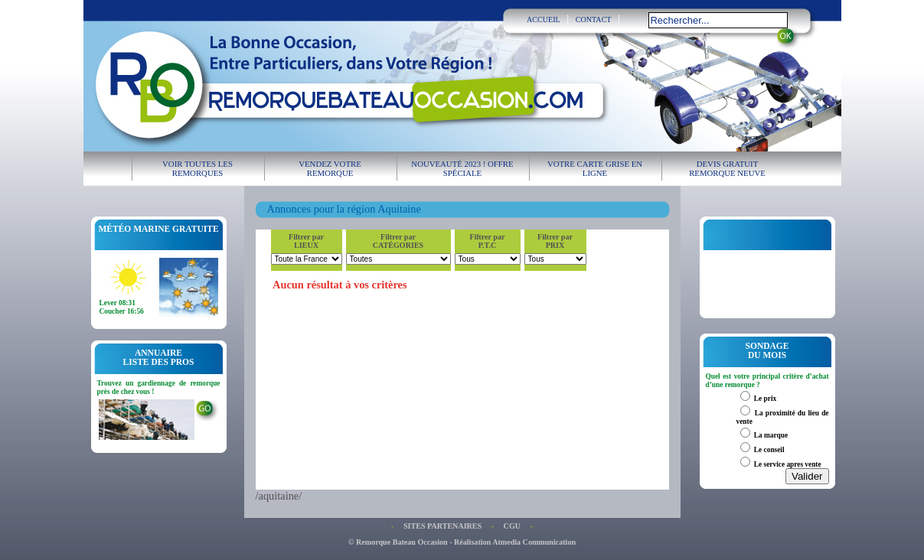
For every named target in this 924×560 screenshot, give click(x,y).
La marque (771, 435)
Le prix (765, 399)
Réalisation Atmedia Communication (515, 542)
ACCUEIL (544, 20)
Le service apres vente (788, 464)
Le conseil (769, 450)
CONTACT (594, 20)
